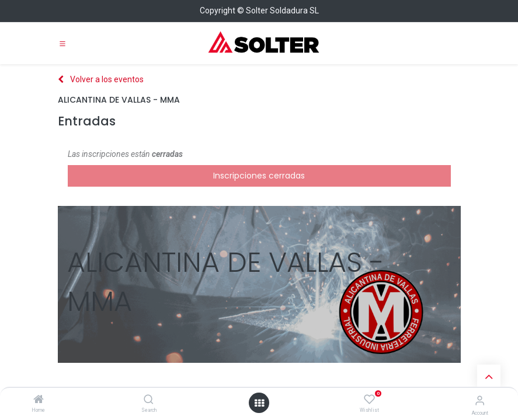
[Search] (149, 400)
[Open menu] (259, 403)
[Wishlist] (369, 400)
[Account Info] (480, 400)
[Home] (39, 400)
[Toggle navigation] (62, 43)
